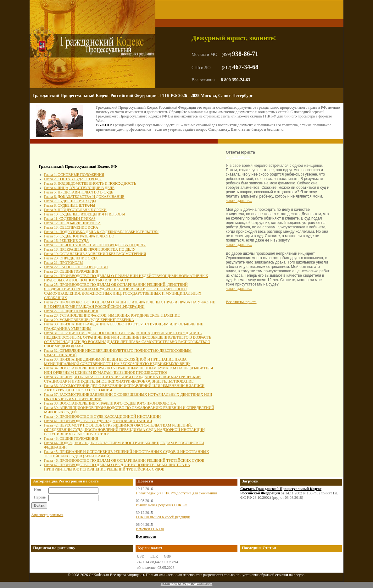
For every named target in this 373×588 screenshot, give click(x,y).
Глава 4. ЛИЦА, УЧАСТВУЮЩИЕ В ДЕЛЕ (79, 188)
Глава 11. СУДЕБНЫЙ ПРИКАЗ (70, 219)
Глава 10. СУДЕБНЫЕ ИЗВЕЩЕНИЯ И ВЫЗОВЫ (84, 214)
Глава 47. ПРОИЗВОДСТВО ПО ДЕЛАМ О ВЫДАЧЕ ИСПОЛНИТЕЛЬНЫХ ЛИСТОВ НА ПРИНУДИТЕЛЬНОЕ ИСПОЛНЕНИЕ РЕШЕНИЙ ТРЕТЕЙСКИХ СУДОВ (117, 467)
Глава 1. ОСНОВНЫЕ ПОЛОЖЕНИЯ (74, 175)
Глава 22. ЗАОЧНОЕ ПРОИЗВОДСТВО (76, 267)
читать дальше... (239, 201)
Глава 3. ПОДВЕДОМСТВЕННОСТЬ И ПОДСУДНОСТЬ (90, 183)
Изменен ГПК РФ (150, 529)
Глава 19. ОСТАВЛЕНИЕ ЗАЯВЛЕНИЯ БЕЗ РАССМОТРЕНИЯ (95, 254)
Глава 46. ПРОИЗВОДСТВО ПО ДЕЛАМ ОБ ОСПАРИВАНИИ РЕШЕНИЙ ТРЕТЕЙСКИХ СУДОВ (124, 460)
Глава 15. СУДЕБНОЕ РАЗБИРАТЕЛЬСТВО (79, 236)
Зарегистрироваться (47, 515)
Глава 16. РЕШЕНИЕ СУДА (66, 241)
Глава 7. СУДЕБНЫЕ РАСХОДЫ (70, 201)
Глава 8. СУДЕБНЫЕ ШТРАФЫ (70, 205)
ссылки (282, 575)
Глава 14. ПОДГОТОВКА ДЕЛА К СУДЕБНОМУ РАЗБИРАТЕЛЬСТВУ (101, 232)
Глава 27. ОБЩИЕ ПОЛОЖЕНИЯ (71, 311)
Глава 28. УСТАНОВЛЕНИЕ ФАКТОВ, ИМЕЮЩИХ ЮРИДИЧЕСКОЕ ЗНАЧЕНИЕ (112, 315)
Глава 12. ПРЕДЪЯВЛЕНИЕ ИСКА (72, 223)
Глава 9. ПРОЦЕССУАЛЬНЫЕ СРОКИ (75, 210)
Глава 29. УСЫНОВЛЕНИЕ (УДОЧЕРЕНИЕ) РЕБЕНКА (89, 320)
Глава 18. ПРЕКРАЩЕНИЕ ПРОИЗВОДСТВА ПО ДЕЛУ (90, 249)
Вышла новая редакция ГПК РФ (162, 505)
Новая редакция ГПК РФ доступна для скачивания (176, 493)
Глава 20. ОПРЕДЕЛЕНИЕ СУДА (71, 258)
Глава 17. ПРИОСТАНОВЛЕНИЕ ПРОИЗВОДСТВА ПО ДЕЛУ (95, 245)
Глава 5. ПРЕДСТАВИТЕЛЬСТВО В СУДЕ (79, 192)
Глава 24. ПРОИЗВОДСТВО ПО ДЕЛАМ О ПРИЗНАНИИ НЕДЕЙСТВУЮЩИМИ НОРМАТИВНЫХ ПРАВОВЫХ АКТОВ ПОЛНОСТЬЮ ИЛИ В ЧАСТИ (126, 278)
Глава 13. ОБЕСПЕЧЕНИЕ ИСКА (71, 227)
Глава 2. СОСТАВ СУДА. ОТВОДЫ (73, 179)
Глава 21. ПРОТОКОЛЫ (64, 263)
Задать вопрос (238, 157)
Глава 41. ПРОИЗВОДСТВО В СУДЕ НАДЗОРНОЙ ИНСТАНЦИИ (98, 421)
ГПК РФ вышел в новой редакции (163, 517)
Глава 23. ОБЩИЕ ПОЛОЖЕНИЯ (71, 271)
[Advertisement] (75, 155)
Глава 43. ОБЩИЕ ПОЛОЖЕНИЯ (71, 438)
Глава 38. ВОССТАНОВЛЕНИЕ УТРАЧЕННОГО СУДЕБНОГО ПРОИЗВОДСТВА (110, 403)
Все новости (146, 536)
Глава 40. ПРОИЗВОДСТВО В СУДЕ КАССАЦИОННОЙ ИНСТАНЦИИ (102, 416)
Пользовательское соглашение (186, 584)
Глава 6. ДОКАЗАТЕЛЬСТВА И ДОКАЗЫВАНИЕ (84, 197)
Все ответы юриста (241, 302)
